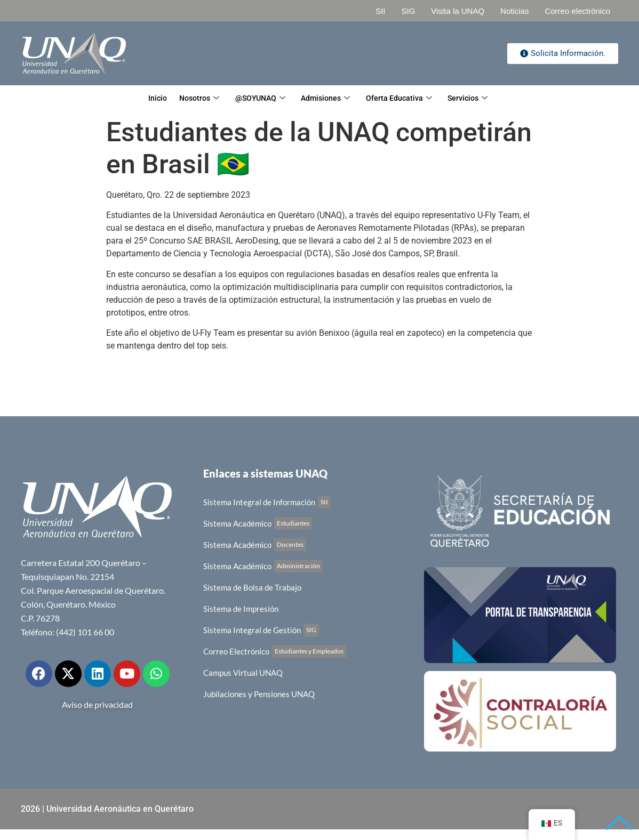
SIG (408, 11)
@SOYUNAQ (258, 99)
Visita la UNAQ (458, 11)
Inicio (143, 99)
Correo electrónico (577, 11)
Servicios (481, 99)
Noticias (514, 11)
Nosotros (191, 99)
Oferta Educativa (408, 99)
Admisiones (329, 99)
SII (380, 11)
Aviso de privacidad (97, 704)
